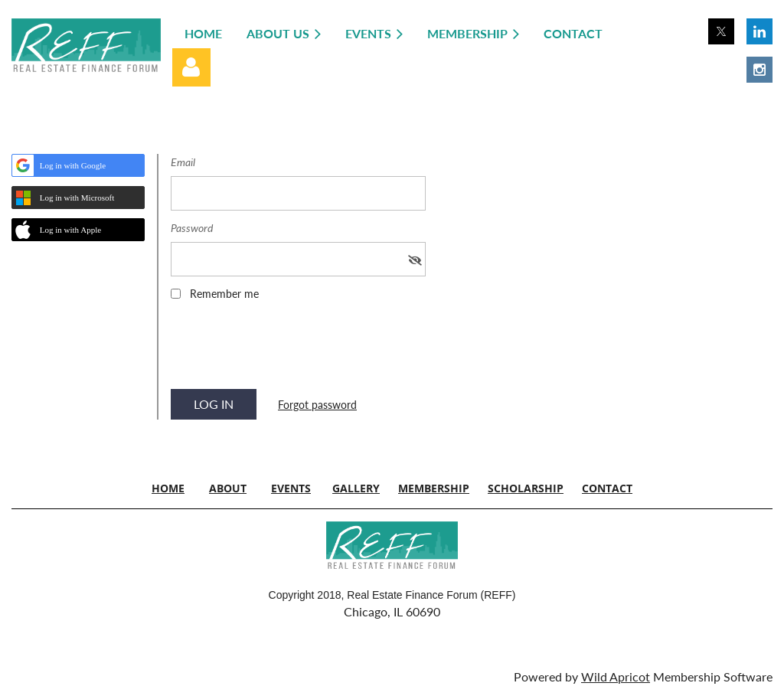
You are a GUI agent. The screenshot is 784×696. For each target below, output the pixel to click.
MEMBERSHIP (434, 488)
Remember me (224, 294)
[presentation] (287, 350)
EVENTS (291, 488)
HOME (168, 488)
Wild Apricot (616, 676)
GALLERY (356, 488)
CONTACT (607, 488)
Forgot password (317, 405)
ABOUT (228, 488)
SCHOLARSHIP (526, 488)
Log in (191, 67)
